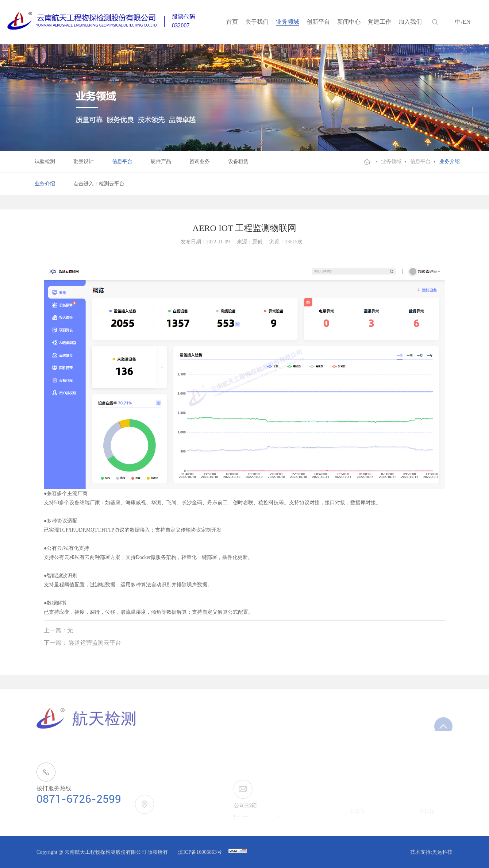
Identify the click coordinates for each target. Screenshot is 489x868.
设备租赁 (238, 161)
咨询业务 (200, 161)
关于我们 (257, 22)
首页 (232, 22)
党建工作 (380, 22)
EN (467, 22)
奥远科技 (442, 852)
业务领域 (288, 22)
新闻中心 (349, 22)
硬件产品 (161, 161)
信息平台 (122, 161)
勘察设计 (84, 161)
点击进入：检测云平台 (99, 184)
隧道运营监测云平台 (95, 643)
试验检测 (45, 161)
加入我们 (410, 22)
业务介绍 (450, 161)
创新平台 (318, 22)
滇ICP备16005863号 (201, 852)
